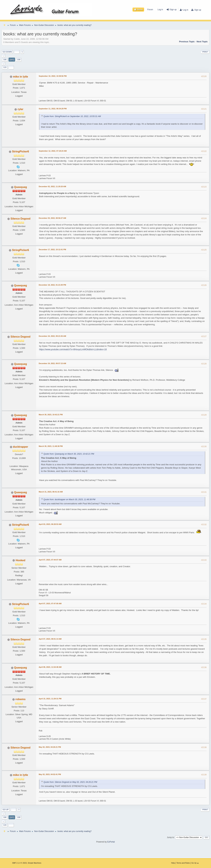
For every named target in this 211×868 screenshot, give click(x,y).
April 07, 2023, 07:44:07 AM (50, 560)
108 (19, 60)
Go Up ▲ (195, 863)
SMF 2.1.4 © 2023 (19, 863)
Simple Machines (34, 863)
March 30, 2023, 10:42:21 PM (51, 415)
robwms (21, 699)
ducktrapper (20, 447)
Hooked (21, 560)
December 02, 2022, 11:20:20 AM (52, 186)
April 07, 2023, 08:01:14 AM (50, 639)
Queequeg (20, 187)
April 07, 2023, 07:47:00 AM (50, 604)
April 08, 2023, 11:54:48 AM (50, 667)
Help (173, 863)
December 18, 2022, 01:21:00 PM (52, 285)
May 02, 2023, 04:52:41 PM (50, 774)
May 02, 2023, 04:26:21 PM (50, 747)
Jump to (171, 837)
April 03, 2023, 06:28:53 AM (50, 524)
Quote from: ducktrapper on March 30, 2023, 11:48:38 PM (69, 500)
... (3, 56)
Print (205, 52)
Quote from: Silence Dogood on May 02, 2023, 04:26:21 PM (70, 782)
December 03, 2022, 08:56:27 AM (52, 218)
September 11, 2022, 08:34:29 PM (53, 109)
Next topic (202, 42)
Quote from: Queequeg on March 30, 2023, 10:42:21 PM (69, 454)
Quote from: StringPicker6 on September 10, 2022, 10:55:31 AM (72, 117)
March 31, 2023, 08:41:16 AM (51, 492)
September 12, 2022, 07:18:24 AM (53, 151)
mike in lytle (20, 77)
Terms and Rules (183, 863)
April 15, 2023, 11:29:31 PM (50, 699)
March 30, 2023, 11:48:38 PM (51, 446)
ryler (21, 109)
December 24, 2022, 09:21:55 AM (52, 336)
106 (5, 60)
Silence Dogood (21, 219)
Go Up (6, 810)
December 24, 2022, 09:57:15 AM (52, 363)
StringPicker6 (21, 151)
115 (5, 67)
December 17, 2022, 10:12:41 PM (52, 250)
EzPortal (111, 842)
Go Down (7, 52)
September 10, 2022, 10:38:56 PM (53, 76)
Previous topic (187, 42)
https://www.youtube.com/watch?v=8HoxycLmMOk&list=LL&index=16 (73, 349)
